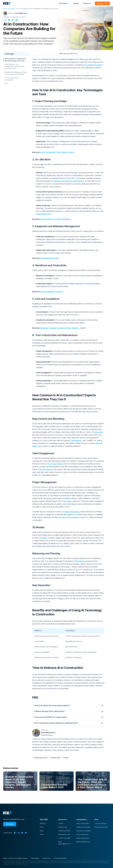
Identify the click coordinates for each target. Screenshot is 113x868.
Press (42, 827)
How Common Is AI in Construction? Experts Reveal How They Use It (14, 66)
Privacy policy (35, 858)
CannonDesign (76, 440)
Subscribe (10, 824)
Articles (76, 3)
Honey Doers (98, 432)
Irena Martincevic (21, 13)
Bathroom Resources (83, 842)
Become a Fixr (102, 3)
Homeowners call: (64, 834)
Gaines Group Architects (70, 517)
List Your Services (101, 823)
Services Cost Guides (84, 831)
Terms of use (47, 858)
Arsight (44, 538)
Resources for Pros (101, 827)
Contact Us (87, 3)
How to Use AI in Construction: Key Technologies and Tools (15, 60)
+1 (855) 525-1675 (64, 831)
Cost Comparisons (82, 834)
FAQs (42, 831)
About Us (43, 823)
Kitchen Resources (83, 838)
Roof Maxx (68, 501)
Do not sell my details (60, 858)
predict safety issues (44, 214)
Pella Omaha (80, 561)
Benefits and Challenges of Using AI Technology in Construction (16, 73)
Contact (61, 823)
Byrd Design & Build (55, 464)
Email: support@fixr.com (64, 843)
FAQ (6, 84)
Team (42, 834)
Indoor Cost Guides (83, 823)
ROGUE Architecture (72, 512)
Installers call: (62, 827)
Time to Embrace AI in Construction (12, 79)
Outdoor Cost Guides (83, 827)
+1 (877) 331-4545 (64, 838)
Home (5, 9)
